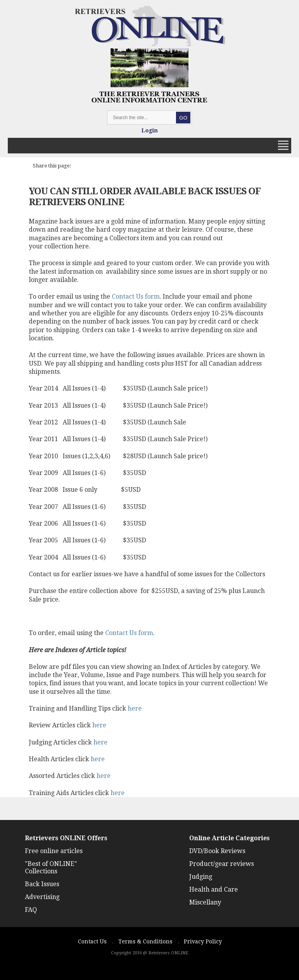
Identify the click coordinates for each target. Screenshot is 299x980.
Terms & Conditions (145, 941)
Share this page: (52, 166)
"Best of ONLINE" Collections (51, 867)
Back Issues (42, 884)
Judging (201, 877)
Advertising (42, 897)
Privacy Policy (203, 941)
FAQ (31, 910)
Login (149, 130)
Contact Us (92, 941)
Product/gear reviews (222, 864)
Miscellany (205, 902)
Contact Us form (136, 296)
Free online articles (54, 851)
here (135, 708)
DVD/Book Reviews (217, 851)
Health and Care (214, 889)
